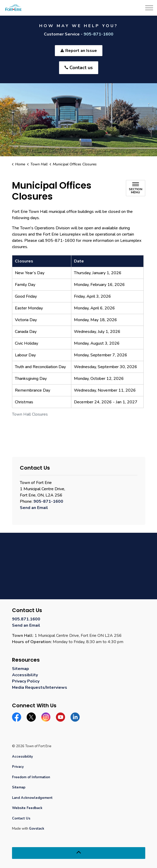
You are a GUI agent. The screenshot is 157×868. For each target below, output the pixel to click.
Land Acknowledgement (32, 798)
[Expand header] (149, 8)
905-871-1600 (98, 34)
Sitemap (21, 669)
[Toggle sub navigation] (136, 188)
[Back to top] (79, 853)
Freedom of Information (31, 777)
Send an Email (34, 508)
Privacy (18, 767)
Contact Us (21, 818)
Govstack (37, 829)
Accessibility (25, 675)
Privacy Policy (26, 681)
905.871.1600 (26, 619)
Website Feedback (27, 808)
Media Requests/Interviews (40, 687)
